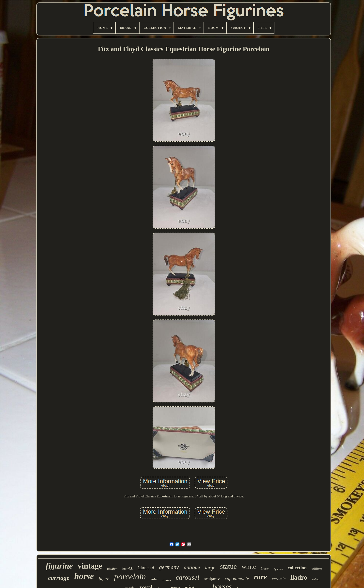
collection (297, 568)
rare (261, 577)
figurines (278, 569)
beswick (127, 568)
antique (192, 567)
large (210, 568)
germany (169, 567)
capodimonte (237, 579)
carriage (59, 578)
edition (317, 568)
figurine (59, 566)
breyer (265, 568)
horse (84, 576)
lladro (299, 577)
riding (316, 579)
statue (228, 566)
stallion (112, 569)
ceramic (279, 579)
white (249, 567)
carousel (187, 577)
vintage (90, 566)
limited (146, 568)
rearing (167, 580)
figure (104, 579)
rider (154, 579)
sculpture (212, 579)
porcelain (130, 577)
